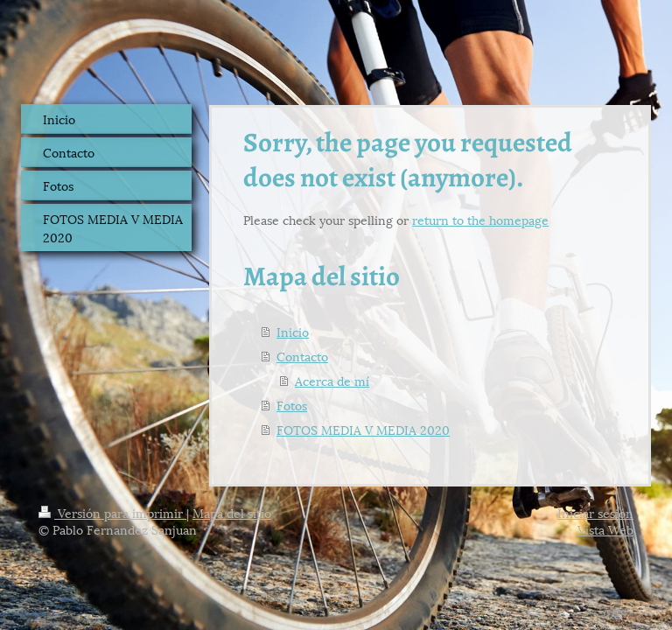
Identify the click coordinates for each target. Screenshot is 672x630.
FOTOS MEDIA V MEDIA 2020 (363, 429)
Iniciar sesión (595, 512)
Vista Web (605, 529)
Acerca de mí (332, 380)
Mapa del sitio (232, 512)
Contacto (302, 356)
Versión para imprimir (112, 512)
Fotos (292, 405)
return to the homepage (480, 219)
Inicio (293, 331)
